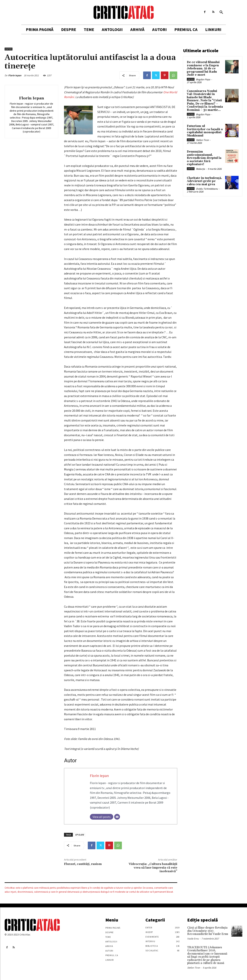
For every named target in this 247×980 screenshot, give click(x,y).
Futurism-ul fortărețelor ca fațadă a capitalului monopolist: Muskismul (205, 131)
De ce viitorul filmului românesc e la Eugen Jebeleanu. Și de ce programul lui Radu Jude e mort (203, 69)
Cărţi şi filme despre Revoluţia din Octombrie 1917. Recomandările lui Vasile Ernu (208, 931)
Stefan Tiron (202, 140)
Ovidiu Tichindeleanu (207, 189)
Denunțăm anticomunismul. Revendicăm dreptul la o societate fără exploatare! (204, 158)
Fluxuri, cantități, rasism (83, 864)
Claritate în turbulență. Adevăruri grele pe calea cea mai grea (204, 181)
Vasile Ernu (193, 939)
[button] (221, 12)
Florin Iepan (15, 75)
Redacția (201, 169)
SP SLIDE (80, 835)
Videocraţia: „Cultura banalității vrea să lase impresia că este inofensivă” (153, 868)
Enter (9, 49)
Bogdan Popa (203, 79)
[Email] (117, 817)
